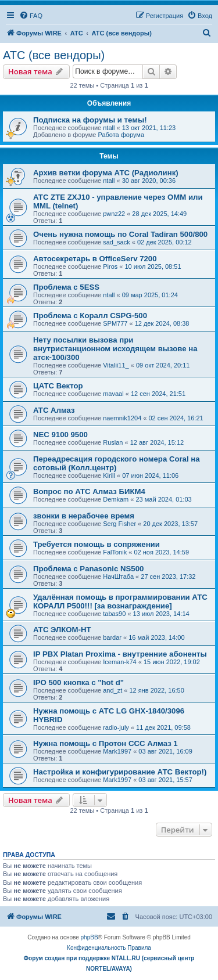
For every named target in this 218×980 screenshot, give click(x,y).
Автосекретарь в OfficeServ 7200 (95, 259)
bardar (112, 637)
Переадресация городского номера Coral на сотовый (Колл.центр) (117, 463)
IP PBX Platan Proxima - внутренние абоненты (120, 654)
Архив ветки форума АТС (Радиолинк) (106, 173)
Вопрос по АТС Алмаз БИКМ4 (89, 491)
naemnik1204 (122, 418)
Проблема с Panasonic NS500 (88, 569)
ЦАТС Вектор (58, 386)
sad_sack (116, 242)
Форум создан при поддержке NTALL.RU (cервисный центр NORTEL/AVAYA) (109, 963)
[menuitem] (31, 16)
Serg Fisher (119, 524)
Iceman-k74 (119, 662)
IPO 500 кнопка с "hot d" (78, 682)
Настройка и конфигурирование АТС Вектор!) (120, 772)
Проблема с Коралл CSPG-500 (90, 316)
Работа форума (121, 135)
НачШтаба (118, 577)
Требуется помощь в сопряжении (97, 544)
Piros (110, 266)
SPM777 (115, 323)
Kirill (109, 475)
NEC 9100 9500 (60, 435)
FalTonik (115, 552)
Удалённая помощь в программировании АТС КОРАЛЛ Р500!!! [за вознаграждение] (120, 601)
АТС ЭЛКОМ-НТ (62, 630)
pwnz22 (114, 214)
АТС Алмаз (54, 410)
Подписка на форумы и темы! (90, 120)
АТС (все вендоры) (54, 55)
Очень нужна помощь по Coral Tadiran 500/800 (120, 234)
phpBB (90, 937)
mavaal (113, 394)
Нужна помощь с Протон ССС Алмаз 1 (106, 743)
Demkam (116, 499)
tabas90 (114, 614)
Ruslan (113, 442)
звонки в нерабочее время (84, 516)
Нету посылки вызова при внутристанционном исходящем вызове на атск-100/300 (115, 349)
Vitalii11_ (116, 365)
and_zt (112, 690)
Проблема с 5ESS (66, 287)
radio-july (116, 727)
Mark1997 (117, 751)
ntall (109, 128)
